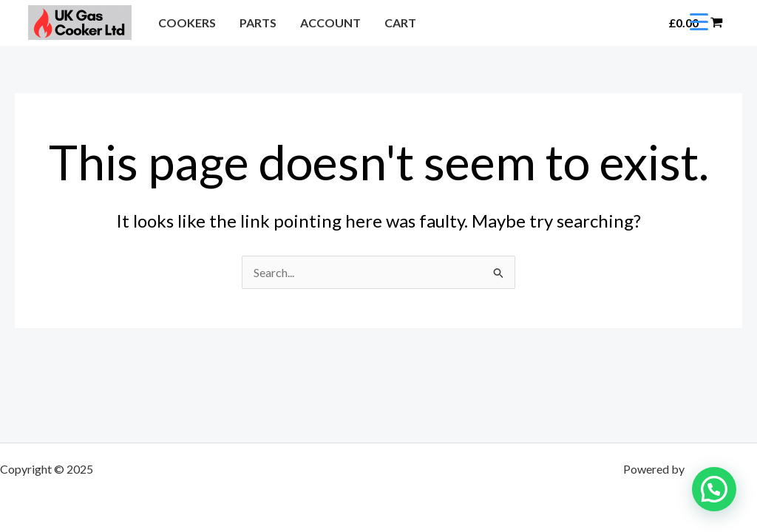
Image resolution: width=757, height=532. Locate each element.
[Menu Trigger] (699, 21)
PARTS (258, 23)
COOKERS (187, 23)
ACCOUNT (330, 23)
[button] (639, 23)
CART (400, 23)
